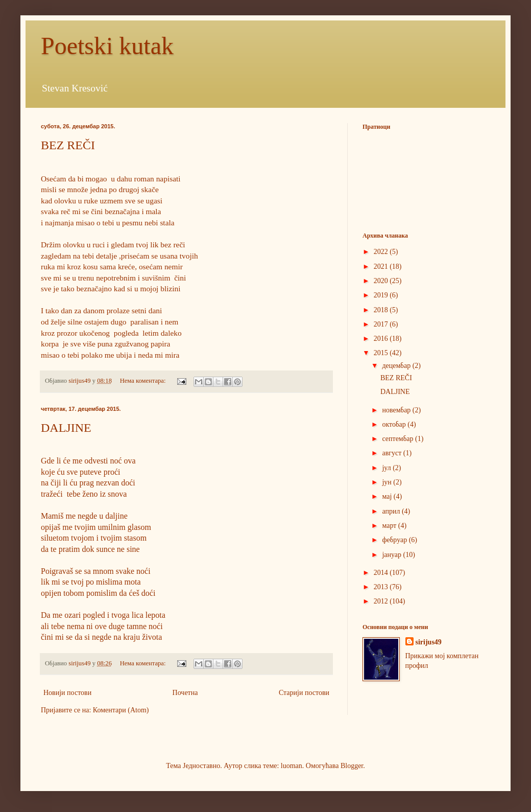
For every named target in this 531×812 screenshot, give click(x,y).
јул (387, 468)
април (392, 511)
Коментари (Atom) (121, 710)
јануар (392, 555)
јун (388, 482)
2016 (382, 339)
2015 (382, 353)
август (392, 453)
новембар (397, 410)
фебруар (395, 540)
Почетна (185, 693)
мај (388, 496)
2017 (382, 324)
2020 (382, 281)
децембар (397, 366)
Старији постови (304, 693)
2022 (382, 252)
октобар (395, 424)
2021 (382, 266)
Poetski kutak (107, 46)
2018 (382, 310)
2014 (382, 573)
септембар (399, 439)
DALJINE (66, 428)
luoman (292, 766)
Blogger (352, 766)
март (390, 526)
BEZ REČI (68, 145)
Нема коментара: (144, 381)
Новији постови (67, 693)
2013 (382, 587)
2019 (382, 295)
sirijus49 (429, 642)
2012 (382, 601)
